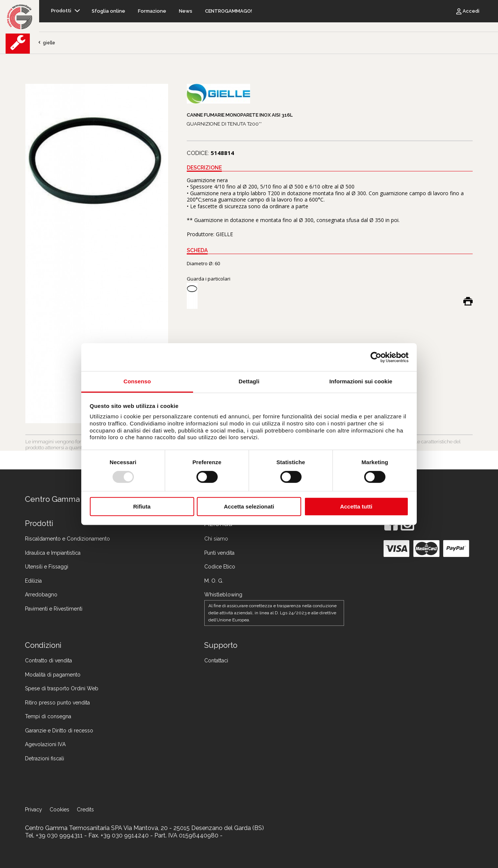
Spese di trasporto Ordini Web (62, 688)
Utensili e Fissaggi (47, 567)
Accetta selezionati (249, 506)
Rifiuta (142, 506)
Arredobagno (41, 595)
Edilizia (33, 581)
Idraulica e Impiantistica (53, 553)
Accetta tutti (356, 506)
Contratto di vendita (48, 660)
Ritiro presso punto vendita (57, 703)
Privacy (34, 810)
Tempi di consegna (48, 716)
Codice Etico (220, 567)
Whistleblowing (223, 595)
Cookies (59, 810)
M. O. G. (214, 581)
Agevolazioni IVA (45, 744)
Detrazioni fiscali (45, 758)
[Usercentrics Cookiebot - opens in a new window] (376, 357)
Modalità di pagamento (53, 675)
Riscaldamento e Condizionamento (67, 539)
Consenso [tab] (137, 381)
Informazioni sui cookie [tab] (361, 381)
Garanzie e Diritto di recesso (59, 731)
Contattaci (216, 660)
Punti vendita (219, 553)
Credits (85, 810)
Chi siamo (216, 539)
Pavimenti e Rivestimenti (54, 609)
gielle (46, 43)
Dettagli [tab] (249, 381)
